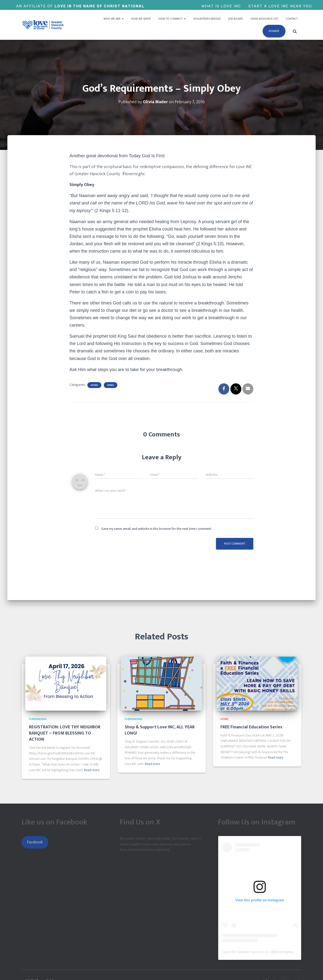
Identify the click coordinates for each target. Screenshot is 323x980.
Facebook (35, 842)
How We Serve (141, 19)
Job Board (236, 19)
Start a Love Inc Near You (280, 6)
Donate (274, 31)
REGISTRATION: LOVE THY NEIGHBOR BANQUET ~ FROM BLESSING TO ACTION (65, 733)
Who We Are (114, 19)
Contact (292, 19)
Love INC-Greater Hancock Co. (246, 952)
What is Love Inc (221, 6)
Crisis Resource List (264, 19)
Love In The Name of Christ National (100, 6)
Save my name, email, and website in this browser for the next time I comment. (157, 529)
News (111, 385)
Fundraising (38, 719)
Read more (92, 770)
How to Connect (172, 19)
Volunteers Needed (207, 19)
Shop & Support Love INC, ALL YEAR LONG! (160, 730)
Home (94, 385)
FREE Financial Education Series (251, 727)
